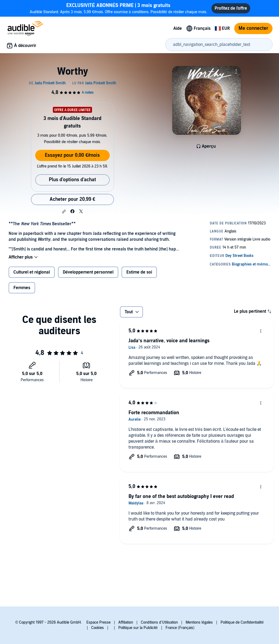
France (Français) (180, 628)
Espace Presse (98, 622)
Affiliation (126, 622)
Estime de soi (139, 272)
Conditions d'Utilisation (159, 622)
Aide (178, 28)
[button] (64, 212)
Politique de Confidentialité (242, 622)
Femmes (22, 288)
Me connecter (253, 28)
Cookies (98, 628)
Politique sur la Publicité (138, 628)
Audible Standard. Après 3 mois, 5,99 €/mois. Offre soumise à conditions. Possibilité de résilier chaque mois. (119, 8)
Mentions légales (199, 622)
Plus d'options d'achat (72, 180)
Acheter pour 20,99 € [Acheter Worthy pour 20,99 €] (72, 199)
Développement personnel (88, 272)
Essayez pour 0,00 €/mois (72, 155)
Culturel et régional (32, 272)
